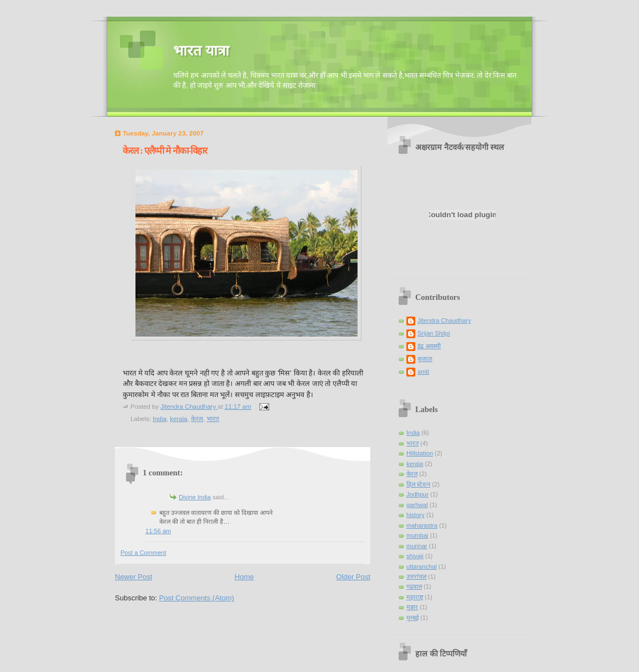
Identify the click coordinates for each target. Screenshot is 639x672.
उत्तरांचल (416, 576)
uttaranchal (422, 566)
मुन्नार (412, 607)
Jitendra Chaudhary (444, 320)
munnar (417, 546)
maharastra (422, 525)
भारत (213, 419)
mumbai (417, 535)
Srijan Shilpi (434, 333)
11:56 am (158, 531)
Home (245, 577)
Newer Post (134, 577)
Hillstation (420, 453)
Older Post (353, 577)
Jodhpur (417, 494)
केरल (197, 419)
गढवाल (414, 586)
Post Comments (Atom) (197, 598)
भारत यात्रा (201, 51)
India (160, 419)
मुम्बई (412, 618)
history (416, 515)
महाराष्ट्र (415, 597)
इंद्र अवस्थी (429, 346)
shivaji (415, 556)
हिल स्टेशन (418, 484)
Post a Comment (143, 553)
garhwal (417, 505)
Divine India (195, 497)
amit (423, 372)
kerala (178, 419)
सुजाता (425, 359)
